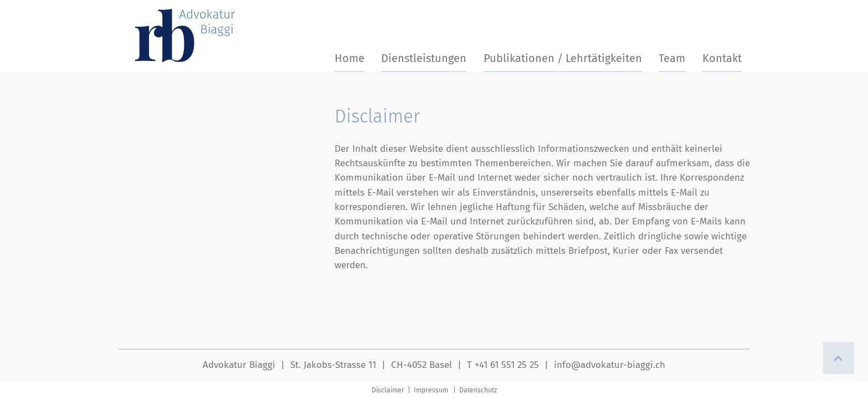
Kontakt (722, 58)
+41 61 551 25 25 (507, 365)
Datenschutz (478, 390)
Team (672, 58)
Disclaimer (389, 390)
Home (350, 58)
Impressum (431, 390)
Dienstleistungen (424, 58)
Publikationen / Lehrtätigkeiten (563, 58)
